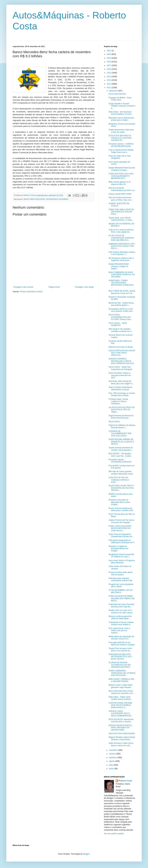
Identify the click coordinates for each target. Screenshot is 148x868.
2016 (109, 69)
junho (112, 769)
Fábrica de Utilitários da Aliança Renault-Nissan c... (122, 426)
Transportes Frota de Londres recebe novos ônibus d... (121, 623)
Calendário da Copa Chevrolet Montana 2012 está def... (121, 605)
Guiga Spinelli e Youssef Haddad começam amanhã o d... (122, 106)
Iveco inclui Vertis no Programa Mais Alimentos (122, 562)
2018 (109, 62)
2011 (109, 88)
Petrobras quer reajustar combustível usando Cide (120, 579)
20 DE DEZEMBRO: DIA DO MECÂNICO (121, 591)
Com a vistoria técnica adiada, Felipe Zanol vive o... (121, 151)
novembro (114, 750)
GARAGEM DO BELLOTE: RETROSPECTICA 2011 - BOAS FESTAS (121, 657)
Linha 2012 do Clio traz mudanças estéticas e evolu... (119, 480)
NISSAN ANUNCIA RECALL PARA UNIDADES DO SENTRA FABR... (120, 728)
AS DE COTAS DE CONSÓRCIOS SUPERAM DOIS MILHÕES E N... (121, 238)
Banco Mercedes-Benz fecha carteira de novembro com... (122, 692)
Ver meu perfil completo (114, 834)
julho (111, 765)
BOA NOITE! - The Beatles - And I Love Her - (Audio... (120, 455)
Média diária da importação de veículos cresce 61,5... (121, 638)
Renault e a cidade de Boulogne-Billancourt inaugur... (119, 549)
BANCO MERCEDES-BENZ (34, 199)
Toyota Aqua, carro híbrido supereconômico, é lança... (121, 219)
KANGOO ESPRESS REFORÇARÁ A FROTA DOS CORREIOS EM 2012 (121, 361)
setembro (113, 758)
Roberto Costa (125, 781)
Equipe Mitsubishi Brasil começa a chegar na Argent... (119, 266)
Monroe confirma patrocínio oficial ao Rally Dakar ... (120, 617)
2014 (109, 77)
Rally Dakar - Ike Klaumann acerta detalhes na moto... (121, 113)
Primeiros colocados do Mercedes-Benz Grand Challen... (119, 502)
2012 (109, 84)
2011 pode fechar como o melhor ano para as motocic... (119, 631)
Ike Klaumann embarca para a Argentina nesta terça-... (121, 259)
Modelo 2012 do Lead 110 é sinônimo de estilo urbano (121, 611)
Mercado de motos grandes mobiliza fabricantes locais (121, 473)
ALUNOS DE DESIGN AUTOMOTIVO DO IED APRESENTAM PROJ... (120, 665)
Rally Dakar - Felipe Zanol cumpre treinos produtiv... (120, 698)
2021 (109, 51)
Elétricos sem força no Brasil (121, 347)
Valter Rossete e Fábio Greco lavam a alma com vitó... (121, 744)
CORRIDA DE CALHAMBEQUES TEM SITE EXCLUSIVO (120, 434)
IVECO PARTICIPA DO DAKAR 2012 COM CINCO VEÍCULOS (122, 353)
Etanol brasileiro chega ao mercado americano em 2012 (120, 375)
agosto (112, 761)
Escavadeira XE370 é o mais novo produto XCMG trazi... (121, 310)
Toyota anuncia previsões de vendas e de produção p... (121, 449)
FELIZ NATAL (114, 422)
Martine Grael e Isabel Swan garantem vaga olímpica (121, 686)
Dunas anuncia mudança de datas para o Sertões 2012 (121, 509)
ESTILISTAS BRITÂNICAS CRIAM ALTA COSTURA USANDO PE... (120, 138)
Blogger (86, 854)
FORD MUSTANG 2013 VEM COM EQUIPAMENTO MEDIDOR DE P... (121, 176)
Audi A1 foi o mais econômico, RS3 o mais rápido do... (121, 231)
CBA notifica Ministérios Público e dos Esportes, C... (122, 253)
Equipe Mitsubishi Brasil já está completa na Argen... (122, 169)
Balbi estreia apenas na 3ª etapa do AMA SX (120, 183)
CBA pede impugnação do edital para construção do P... (122, 541)
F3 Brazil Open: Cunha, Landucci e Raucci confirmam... (118, 401)
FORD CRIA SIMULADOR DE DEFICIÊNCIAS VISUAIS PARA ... (121, 212)
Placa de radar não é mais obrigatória (120, 157)
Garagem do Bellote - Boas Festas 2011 (120, 99)
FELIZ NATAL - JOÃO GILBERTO (118, 324)
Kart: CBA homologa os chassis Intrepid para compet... (122, 394)
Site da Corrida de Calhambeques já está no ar (122, 189)
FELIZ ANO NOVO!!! (117, 94)
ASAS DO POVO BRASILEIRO (122, 734)
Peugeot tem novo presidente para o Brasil (121, 585)
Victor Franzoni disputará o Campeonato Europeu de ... (121, 535)
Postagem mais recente (23, 287)
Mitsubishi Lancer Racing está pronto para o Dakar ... (121, 119)
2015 (109, 73)
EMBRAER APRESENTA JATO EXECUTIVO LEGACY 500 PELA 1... (122, 246)
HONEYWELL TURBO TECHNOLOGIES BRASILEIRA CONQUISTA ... (121, 284)
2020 (109, 54)
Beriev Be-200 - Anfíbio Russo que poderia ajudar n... (121, 304)
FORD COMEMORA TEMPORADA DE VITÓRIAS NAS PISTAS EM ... (122, 673)
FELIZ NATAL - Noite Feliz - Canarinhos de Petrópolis (120, 368)
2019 (109, 58)
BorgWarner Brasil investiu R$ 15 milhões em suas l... (121, 556)
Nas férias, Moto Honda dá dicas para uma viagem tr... (121, 382)
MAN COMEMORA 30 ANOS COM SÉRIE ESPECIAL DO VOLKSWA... (122, 275)
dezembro (114, 91)
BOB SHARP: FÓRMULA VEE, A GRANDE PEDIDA (122, 680)
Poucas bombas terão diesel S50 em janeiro (121, 573)
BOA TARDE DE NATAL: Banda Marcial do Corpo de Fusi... (122, 292)
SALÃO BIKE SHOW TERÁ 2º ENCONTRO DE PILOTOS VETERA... (121, 488)
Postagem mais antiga (84, 287)
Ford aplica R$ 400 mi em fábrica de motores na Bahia (122, 644)
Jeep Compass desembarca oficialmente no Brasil (120, 388)
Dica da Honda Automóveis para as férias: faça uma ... (121, 199)
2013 (109, 80)
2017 (109, 65)
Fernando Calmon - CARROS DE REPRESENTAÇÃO (121, 145)
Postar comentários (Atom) (31, 292)
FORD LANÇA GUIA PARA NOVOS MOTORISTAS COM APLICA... (120, 528)
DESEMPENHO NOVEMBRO (57, 199)
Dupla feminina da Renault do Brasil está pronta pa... (121, 417)
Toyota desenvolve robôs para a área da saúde (121, 131)
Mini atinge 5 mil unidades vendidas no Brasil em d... (121, 330)
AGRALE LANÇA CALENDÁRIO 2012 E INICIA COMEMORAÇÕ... (121, 713)
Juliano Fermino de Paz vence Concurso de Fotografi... (121, 521)
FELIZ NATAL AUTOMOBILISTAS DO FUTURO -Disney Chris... (120, 317)
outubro (113, 754)
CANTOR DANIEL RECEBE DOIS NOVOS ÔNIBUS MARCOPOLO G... (120, 705)
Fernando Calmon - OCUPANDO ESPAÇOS (120, 461)
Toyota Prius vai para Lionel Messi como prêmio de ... (120, 649)
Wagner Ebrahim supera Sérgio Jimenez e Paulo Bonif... (122, 738)
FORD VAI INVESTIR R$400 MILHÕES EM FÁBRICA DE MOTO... (122, 598)
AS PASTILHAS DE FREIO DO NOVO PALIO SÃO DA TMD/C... (122, 410)
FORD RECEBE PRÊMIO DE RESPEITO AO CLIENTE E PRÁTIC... (121, 442)
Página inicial (54, 287)
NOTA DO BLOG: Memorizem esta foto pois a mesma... (121, 720)
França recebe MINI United (120, 194)
